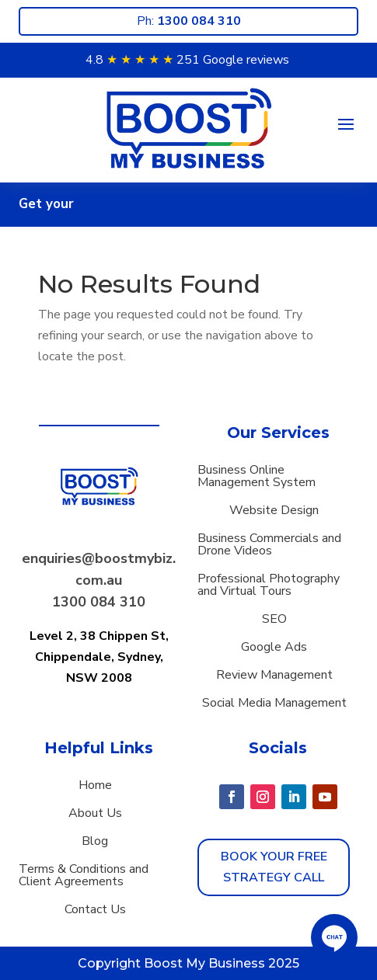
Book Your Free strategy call (274, 867)
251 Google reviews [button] (233, 60)
